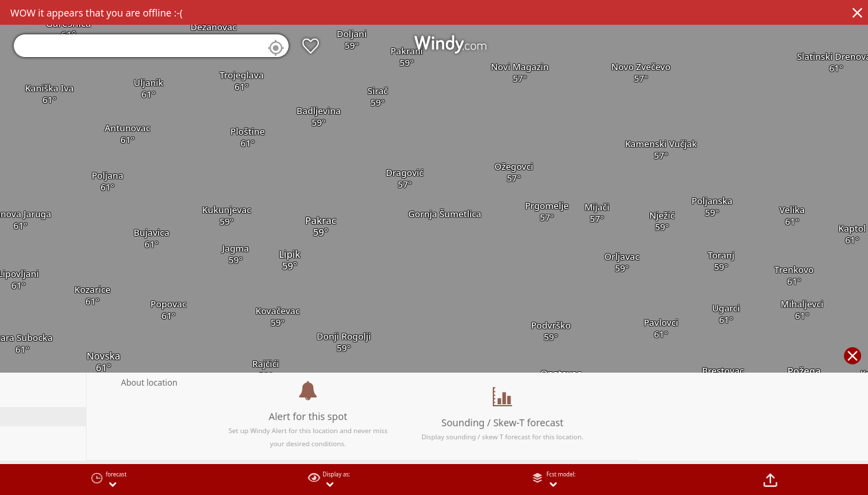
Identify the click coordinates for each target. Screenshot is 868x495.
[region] (434, 247)
